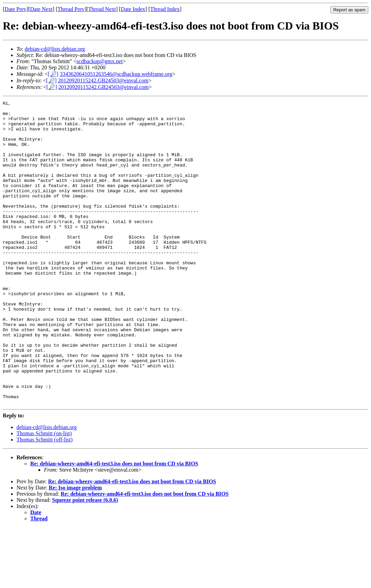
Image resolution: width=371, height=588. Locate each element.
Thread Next (102, 9)
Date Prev (15, 9)
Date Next (41, 9)
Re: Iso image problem (75, 548)
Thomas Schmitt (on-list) (44, 494)
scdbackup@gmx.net (100, 61)
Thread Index (165, 9)
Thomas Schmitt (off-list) (44, 500)
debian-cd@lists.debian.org (55, 49)
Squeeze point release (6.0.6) (85, 561)
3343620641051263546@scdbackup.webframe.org (116, 74)
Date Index (133, 9)
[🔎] (53, 74)
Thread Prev (71, 9)
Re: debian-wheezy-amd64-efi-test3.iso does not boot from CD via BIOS (114, 524)
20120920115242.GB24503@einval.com (103, 80)
